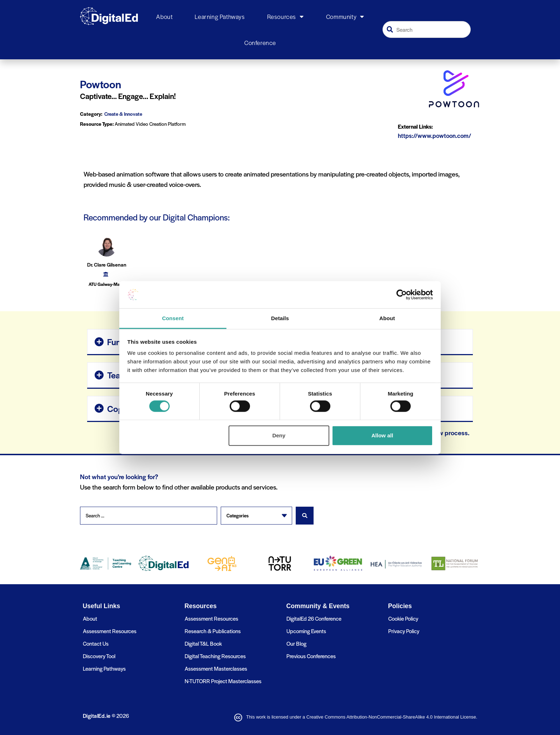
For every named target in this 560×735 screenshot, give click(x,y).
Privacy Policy (404, 630)
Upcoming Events (306, 630)
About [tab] (387, 318)
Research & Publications (213, 630)
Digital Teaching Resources (215, 655)
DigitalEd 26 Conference (314, 618)
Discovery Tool (99, 655)
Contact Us (96, 643)
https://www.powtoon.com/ (434, 135)
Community (345, 17)
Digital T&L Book (203, 643)
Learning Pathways (220, 16)
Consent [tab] (173, 318)
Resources (286, 17)
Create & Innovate (123, 114)
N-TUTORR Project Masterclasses (223, 681)
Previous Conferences (311, 655)
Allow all (382, 435)
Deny (279, 435)
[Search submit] (305, 516)
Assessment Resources (110, 630)
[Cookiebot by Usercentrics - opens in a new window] (402, 295)
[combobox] (427, 29)
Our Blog (296, 643)
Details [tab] (280, 318)
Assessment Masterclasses (216, 668)
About (164, 16)
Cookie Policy (403, 618)
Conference (260, 43)
